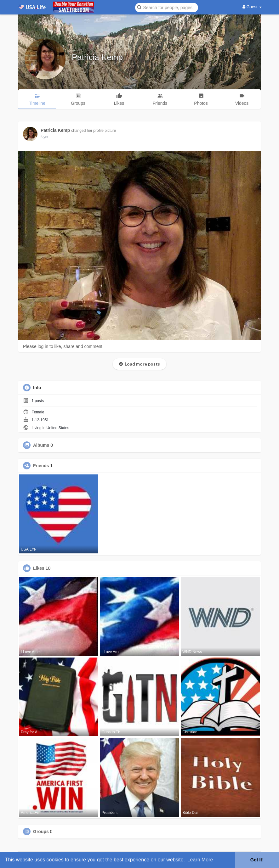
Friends (41, 466)
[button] (167, 7)
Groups (41, 832)
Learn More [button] (200, 860)
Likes (39, 568)
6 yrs (44, 137)
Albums (41, 445)
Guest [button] (252, 7)
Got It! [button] (257, 860)
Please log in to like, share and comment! (63, 346)
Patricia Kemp (97, 57)
